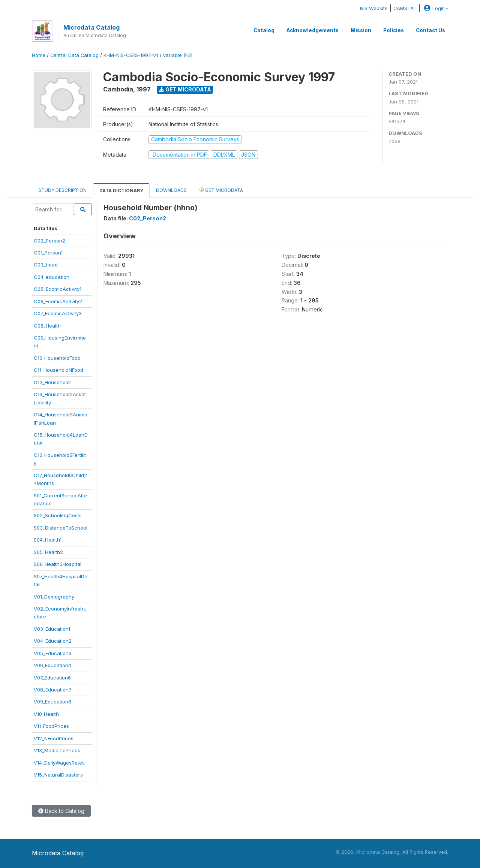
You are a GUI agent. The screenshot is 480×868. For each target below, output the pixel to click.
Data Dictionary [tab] (121, 191)
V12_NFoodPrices (54, 738)
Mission (361, 30)
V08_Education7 (53, 690)
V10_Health (46, 714)
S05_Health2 (48, 552)
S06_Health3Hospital (58, 564)
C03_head (46, 265)
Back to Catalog (61, 811)
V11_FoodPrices (51, 726)
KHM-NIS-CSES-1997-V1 (131, 55)
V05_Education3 (53, 653)
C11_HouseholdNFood (58, 370)
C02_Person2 (49, 241)
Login (433, 8)
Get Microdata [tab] (221, 190)
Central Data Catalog (74, 55)
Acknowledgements (313, 30)
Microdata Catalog (91, 27)
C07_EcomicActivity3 (58, 313)
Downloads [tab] (171, 190)
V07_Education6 (52, 678)
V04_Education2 (53, 641)
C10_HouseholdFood (57, 358)
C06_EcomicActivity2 (58, 301)
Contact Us (430, 30)
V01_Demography (54, 597)
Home (39, 55)
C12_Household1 (53, 382)
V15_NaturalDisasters (58, 775)
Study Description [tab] (62, 190)
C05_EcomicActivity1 (58, 289)
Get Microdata (185, 89)
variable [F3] (178, 55)
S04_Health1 (48, 540)
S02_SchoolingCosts (58, 515)
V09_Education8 (52, 702)
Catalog (264, 30)
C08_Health (47, 326)
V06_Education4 (52, 665)
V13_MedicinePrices (57, 750)
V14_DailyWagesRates (59, 763)
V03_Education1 (52, 629)
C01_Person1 (48, 253)
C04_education (52, 277)
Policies (394, 30)
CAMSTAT (405, 8)
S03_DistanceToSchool (61, 528)
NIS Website (374, 8)
